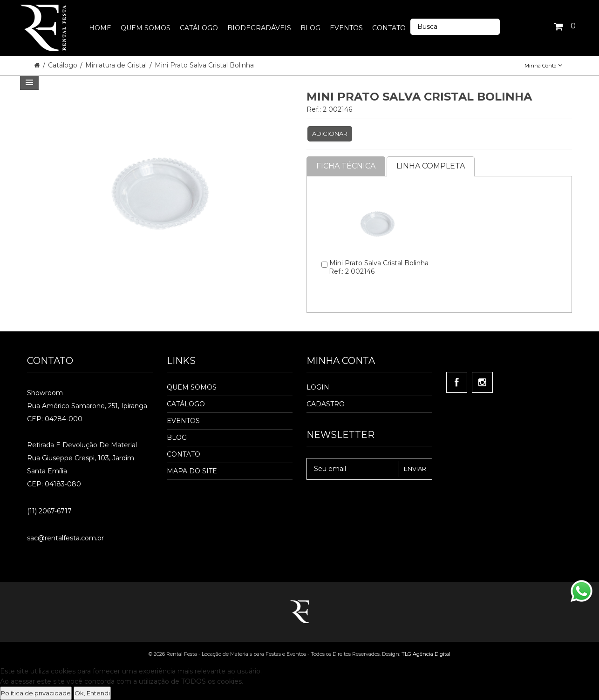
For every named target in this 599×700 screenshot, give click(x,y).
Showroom (45, 393)
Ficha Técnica (346, 166)
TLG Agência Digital (426, 654)
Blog (177, 437)
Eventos (183, 421)
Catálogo (64, 65)
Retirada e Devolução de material (82, 445)
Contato (184, 454)
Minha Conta (543, 66)
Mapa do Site (192, 471)
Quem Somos (192, 387)
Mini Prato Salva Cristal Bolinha (204, 65)
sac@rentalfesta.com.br (65, 538)
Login (318, 387)
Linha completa (431, 166)
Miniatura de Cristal (117, 65)
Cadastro (326, 404)
